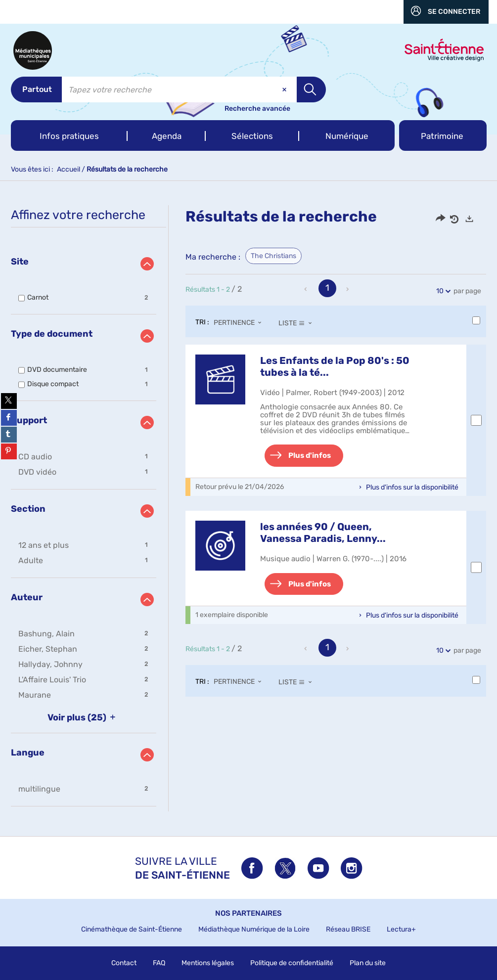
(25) (83, 717)
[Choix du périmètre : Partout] (36, 89)
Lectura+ (401, 929)
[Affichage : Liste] (298, 323)
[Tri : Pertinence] (240, 323)
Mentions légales (208, 963)
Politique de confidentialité (292, 963)
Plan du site (368, 963)
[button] (69, 135)
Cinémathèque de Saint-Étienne (132, 929)
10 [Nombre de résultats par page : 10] (441, 291)
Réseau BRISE (348, 929)
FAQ (159, 963)
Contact (124, 963)
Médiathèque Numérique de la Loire (254, 929)
